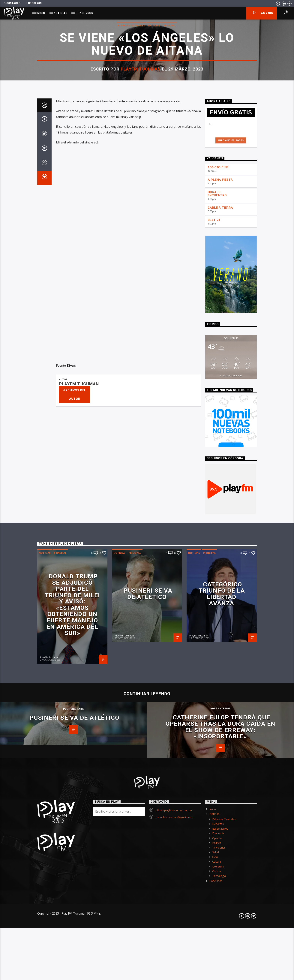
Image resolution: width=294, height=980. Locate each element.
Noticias (60, 13)
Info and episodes (231, 407)
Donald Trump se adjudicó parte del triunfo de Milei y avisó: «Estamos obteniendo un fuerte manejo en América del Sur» (72, 871)
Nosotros (34, 3)
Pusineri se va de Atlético (148, 861)
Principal (170, 148)
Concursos (84, 13)
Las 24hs (263, 13)
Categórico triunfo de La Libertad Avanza (222, 860)
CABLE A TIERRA (220, 474)
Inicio (41, 13)
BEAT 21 (214, 487)
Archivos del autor (75, 661)
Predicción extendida (231, 642)
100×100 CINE (218, 434)
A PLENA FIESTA (220, 447)
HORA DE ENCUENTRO (217, 461)
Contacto (12, 3)
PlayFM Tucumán (141, 192)
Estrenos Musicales (131, 148)
